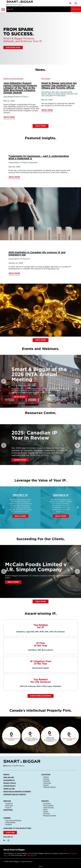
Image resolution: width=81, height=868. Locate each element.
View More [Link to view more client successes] (40, 601)
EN (8, 9)
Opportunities (10, 822)
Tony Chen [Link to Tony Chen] (55, 92)
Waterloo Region (50, 787)
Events (46, 811)
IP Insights (47, 803)
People (6, 774)
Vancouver (47, 783)
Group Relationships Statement (17, 792)
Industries (8, 810)
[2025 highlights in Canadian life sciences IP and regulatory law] (40, 310)
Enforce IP (61, 495)
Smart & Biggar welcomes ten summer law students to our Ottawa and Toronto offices (59, 85)
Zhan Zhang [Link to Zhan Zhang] (61, 95)
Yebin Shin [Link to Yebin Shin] (70, 94)
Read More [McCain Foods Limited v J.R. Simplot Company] (13, 582)
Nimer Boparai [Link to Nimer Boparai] (46, 92)
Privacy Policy (10, 783)
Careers (7, 818)
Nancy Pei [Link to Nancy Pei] (26, 259)
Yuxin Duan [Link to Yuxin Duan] (64, 92)
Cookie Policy (9, 786)
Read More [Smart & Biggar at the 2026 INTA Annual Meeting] (20, 397)
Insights (45, 801)
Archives (47, 813)
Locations (76, 9)
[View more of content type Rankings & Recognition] (13, 79)
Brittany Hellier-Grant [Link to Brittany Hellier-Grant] (30, 162)
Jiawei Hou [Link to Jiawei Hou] (51, 94)
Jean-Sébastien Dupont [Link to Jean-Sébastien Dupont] (11, 96)
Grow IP (8, 807)
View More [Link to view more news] (40, 126)
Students (9, 824)
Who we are (9, 777)
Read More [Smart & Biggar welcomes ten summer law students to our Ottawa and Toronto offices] (47, 110)
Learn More (20, 460)
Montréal (47, 781)
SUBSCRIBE (10, 833)
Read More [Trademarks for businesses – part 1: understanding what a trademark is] (14, 177)
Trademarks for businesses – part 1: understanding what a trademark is (39, 157)
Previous (4, 381)
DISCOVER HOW (13, 48)
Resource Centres (50, 815)
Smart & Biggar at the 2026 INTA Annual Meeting (39, 374)
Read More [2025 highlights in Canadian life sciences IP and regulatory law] (14, 273)
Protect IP (20, 495)
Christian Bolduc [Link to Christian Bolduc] (14, 162)
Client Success (49, 807)
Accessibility (9, 780)
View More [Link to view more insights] (40, 340)
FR (12, 9)
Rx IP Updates (48, 805)
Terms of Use (9, 789)
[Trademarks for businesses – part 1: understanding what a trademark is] (40, 214)
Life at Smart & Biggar (13, 820)
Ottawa (46, 777)
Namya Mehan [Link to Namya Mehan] (61, 94)
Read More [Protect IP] (20, 516)
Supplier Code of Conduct (15, 794)
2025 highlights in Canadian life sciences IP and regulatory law (37, 253)
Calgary (46, 785)
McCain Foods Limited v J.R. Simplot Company (36, 567)
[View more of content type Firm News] (46, 79)
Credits (40, 866)
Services (7, 801)
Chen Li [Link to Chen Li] (26, 96)
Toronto (46, 779)
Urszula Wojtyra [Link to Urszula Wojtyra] (14, 259)
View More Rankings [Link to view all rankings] (40, 696)
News (45, 809)
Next (77, 381)
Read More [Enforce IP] (61, 516)
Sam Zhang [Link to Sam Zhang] (50, 95)
